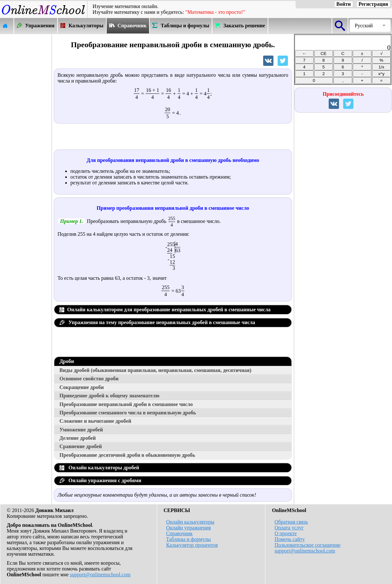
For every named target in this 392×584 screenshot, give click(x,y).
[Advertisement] (26, 131)
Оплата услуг (289, 528)
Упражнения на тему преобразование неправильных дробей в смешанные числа (157, 322)
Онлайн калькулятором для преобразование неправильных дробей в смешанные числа (165, 310)
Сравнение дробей (81, 446)
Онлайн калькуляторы (190, 522)
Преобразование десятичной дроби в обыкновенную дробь (127, 455)
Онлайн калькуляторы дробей (99, 468)
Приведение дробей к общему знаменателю (109, 396)
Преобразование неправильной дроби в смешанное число (126, 404)
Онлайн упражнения (188, 528)
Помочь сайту (290, 539)
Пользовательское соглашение (307, 545)
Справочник (179, 533)
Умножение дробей (81, 430)
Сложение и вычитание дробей (95, 421)
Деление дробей (78, 438)
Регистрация (373, 4)
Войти (344, 4)
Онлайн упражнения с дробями (100, 480)
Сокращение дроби (82, 387)
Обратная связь (291, 522)
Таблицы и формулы (188, 539)
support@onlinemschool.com (100, 575)
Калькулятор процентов (192, 545)
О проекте (285, 533)
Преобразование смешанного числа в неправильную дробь (128, 413)
